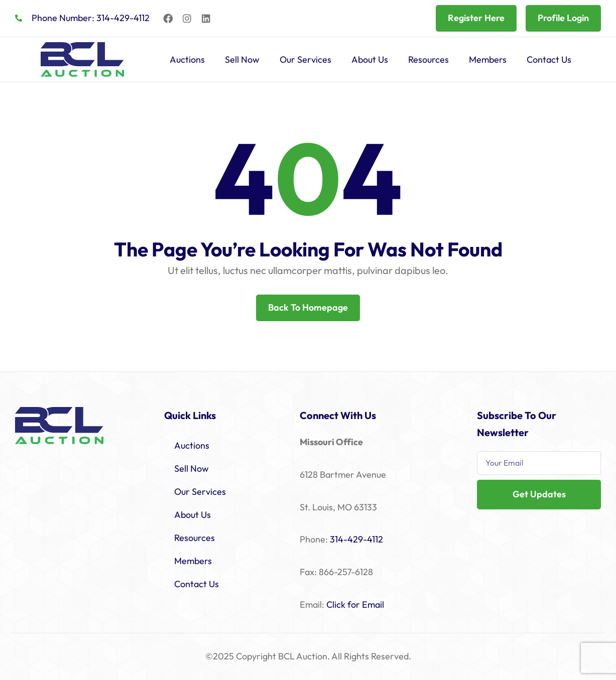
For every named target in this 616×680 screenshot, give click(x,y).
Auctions (187, 59)
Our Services (305, 59)
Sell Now (242, 59)
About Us (370, 59)
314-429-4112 (356, 539)
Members (488, 59)
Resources (428, 59)
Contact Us (549, 59)
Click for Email (355, 604)
